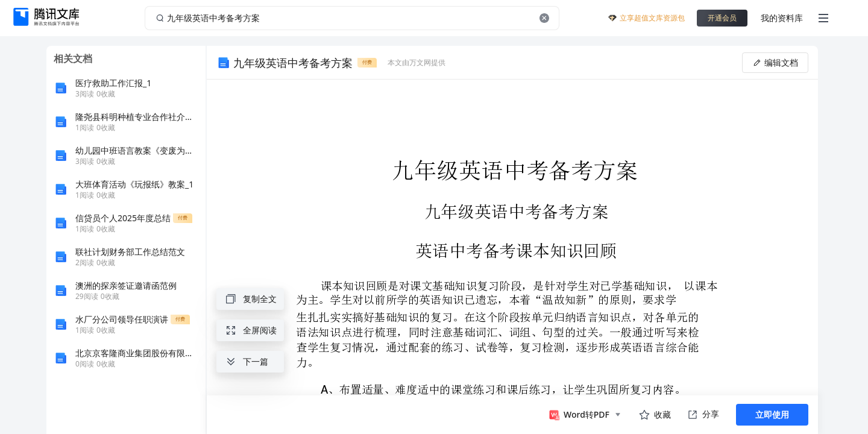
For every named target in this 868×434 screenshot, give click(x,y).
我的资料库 (782, 18)
